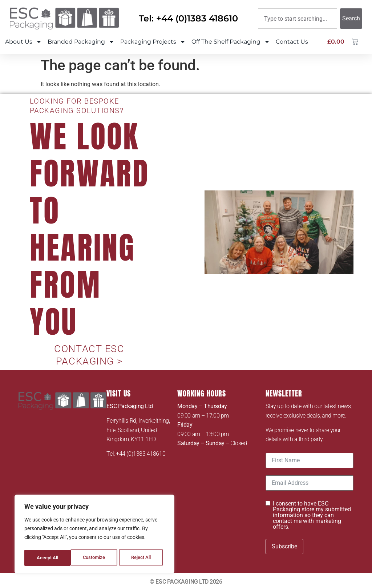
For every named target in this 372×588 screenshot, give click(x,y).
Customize (48, 558)
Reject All (95, 558)
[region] (94, 535)
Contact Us (292, 42)
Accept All (142, 558)
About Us (23, 42)
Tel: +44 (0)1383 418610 (188, 18)
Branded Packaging (81, 42)
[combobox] (298, 19)
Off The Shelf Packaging (231, 42)
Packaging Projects (153, 42)
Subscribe (284, 544)
